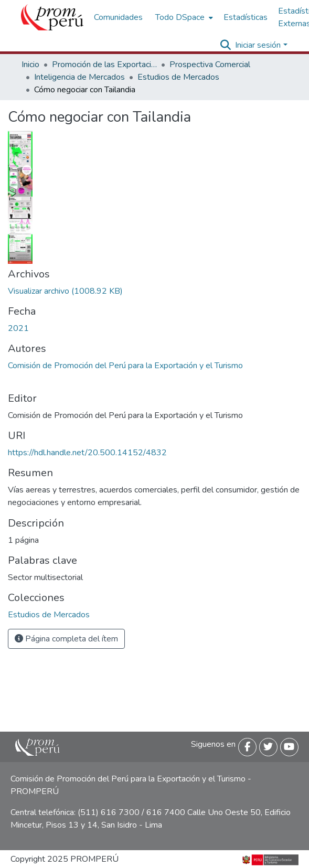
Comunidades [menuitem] (118, 17)
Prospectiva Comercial (210, 65)
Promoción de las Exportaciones (104, 65)
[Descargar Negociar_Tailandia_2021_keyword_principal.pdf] (65, 291)
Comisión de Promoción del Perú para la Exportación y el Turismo (125, 366)
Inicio (30, 65)
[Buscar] (225, 45)
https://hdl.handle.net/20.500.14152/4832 (87, 453)
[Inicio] (52, 17)
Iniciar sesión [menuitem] (258, 45)
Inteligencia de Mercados (79, 77)
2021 (18, 328)
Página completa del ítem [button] (66, 639)
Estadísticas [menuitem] (246, 17)
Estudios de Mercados (178, 77)
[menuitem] (183, 17)
